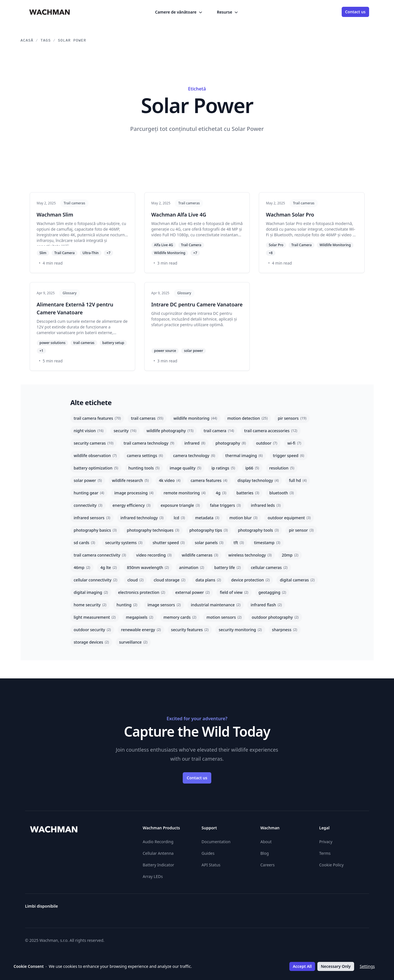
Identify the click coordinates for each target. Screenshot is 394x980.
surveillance (133, 642)
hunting (127, 605)
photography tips (209, 530)
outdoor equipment (289, 518)
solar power (88, 480)
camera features (209, 480)
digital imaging (91, 592)
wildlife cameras (200, 555)
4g (221, 493)
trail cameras (147, 418)
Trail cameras (74, 203)
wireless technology (250, 555)
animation (192, 567)
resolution (282, 468)
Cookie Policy (331, 865)
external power (192, 592)
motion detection (248, 418)
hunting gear (89, 493)
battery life (228, 567)
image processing (134, 493)
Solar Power (72, 41)
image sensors (164, 605)
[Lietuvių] (294, 908)
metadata (207, 518)
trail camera (219, 431)
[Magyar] (274, 908)
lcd (179, 518)
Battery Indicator (159, 865)
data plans (208, 580)
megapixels (140, 617)
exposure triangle (180, 505)
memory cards (180, 617)
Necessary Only (336, 966)
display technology (258, 480)
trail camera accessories (271, 431)
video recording (154, 555)
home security (90, 605)
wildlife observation (95, 456)
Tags (46, 41)
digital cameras (297, 580)
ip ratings (223, 468)
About (266, 842)
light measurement (95, 617)
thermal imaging (244, 456)
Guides (208, 853)
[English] (223, 908)
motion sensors (224, 617)
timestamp (267, 543)
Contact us (355, 12)
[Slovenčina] (356, 908)
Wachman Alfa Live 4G (179, 215)
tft (239, 543)
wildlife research (130, 480)
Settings (367, 966)
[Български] (172, 908)
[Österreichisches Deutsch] (162, 908)
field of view (234, 592)
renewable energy (141, 630)
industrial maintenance (216, 605)
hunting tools (144, 468)
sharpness (285, 630)
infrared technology (142, 518)
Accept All (302, 966)
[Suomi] (254, 908)
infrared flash (266, 605)
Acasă (27, 41)
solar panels (209, 543)
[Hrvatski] (264, 908)
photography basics (95, 530)
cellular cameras (269, 567)
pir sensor (301, 530)
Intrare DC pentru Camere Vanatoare (197, 304)
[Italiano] (284, 908)
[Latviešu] (305, 908)
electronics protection (142, 592)
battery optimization (96, 468)
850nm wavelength (148, 567)
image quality (186, 468)
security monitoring (240, 630)
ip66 (252, 468)
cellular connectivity (96, 580)
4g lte (109, 567)
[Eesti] (244, 908)
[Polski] (325, 908)
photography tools (258, 530)
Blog (265, 853)
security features (190, 630)
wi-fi (294, 443)
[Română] (335, 908)
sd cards (85, 543)
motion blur (243, 518)
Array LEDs (153, 876)
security (125, 431)
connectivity (88, 505)
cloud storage (169, 580)
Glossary (69, 293)
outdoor (267, 443)
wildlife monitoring (195, 418)
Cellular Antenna (158, 853)
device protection (250, 580)
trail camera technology (149, 443)
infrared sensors (92, 518)
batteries (248, 493)
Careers (268, 865)
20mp (290, 555)
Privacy (326, 842)
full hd (298, 480)
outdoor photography (275, 617)
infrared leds (266, 505)
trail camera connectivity (100, 555)
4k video (170, 480)
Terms (325, 853)
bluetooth (281, 493)
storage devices (91, 642)
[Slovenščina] (366, 908)
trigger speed (289, 456)
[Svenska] (345, 908)
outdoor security (92, 630)
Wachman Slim (55, 215)
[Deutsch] (203, 908)
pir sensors (292, 418)
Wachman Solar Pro (290, 215)
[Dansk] (193, 908)
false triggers (225, 505)
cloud (135, 580)
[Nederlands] (315, 908)
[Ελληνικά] (213, 908)
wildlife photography (170, 431)
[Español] (233, 908)
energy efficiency (132, 505)
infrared (195, 443)
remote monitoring (185, 493)
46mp (82, 567)
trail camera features (97, 418)
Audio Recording (158, 842)
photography (231, 443)
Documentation (216, 842)
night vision (89, 431)
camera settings (145, 456)
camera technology (194, 456)
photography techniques (153, 530)
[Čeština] (182, 908)
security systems (124, 543)
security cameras (94, 443)
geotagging (272, 592)
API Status (211, 865)
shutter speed (168, 543)
